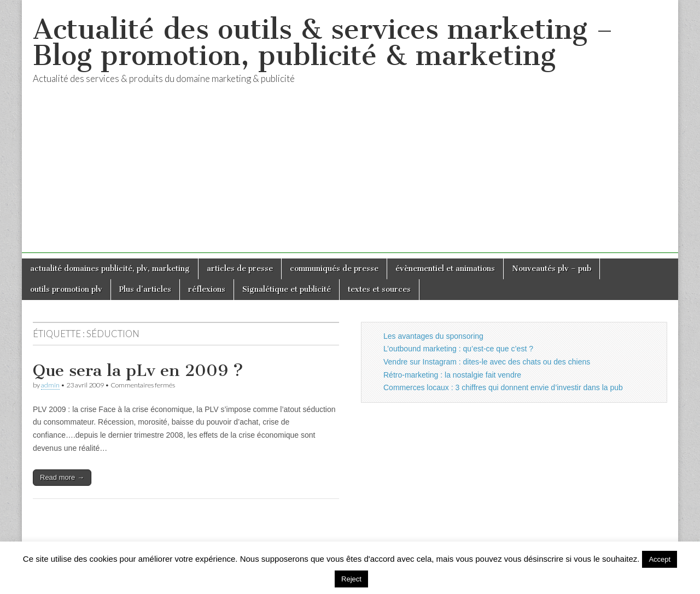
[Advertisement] (350, 177)
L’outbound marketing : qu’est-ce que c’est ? (458, 349)
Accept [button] (660, 559)
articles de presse (240, 269)
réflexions (207, 289)
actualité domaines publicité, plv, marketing (110, 269)
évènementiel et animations (445, 269)
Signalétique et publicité (287, 289)
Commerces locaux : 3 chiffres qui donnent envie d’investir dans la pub (503, 387)
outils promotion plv (66, 289)
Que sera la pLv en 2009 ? (138, 370)
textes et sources (379, 289)
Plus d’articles (145, 289)
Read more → (62, 477)
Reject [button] (351, 579)
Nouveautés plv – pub (552, 269)
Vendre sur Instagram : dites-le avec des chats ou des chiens (487, 362)
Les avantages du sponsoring (433, 336)
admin (50, 385)
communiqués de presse (334, 269)
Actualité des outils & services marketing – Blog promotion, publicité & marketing (323, 42)
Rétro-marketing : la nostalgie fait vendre (452, 375)
